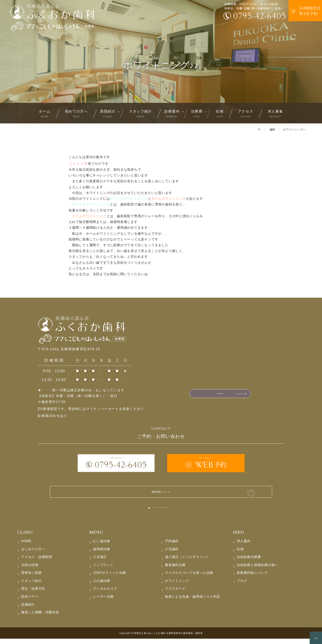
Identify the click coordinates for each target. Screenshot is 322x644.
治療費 (197, 113)
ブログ (242, 586)
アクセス (246, 113)
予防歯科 (172, 547)
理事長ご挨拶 (32, 578)
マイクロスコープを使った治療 (189, 578)
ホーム (45, 113)
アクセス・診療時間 (37, 562)
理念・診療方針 (33, 594)
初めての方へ (76, 113)
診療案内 (172, 113)
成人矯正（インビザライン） (187, 562)
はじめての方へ (33, 554)
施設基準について (161, 494)
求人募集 (275, 113)
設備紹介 (28, 610)
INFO (238, 538)
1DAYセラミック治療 (110, 578)
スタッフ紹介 (140, 113)
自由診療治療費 (249, 562)
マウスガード (175, 594)
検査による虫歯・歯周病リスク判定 (193, 602)
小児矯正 (100, 562)
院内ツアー (30, 602)
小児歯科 (172, 554)
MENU (96, 538)
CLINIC (25, 538)
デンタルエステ (105, 594)
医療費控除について (252, 578)
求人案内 (244, 547)
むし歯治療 (102, 547)
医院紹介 (108, 113)
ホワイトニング (177, 586)
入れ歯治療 (102, 586)
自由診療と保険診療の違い (257, 570)
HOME (26, 547)
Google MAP (220, 395)
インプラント (103, 570)
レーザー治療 (103, 602)
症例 (220, 113)
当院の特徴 (30, 570)
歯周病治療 (102, 554)
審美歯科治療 (175, 570)
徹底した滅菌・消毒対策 (40, 618)
